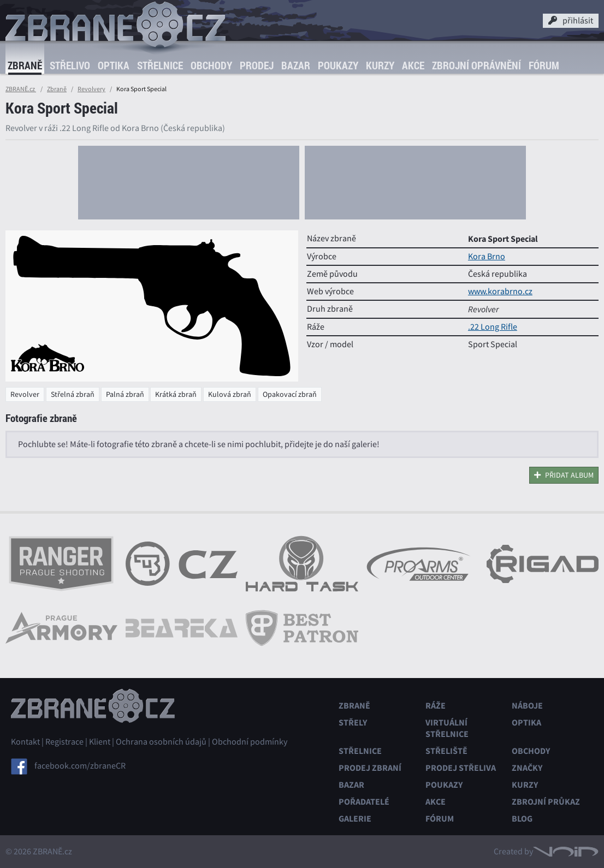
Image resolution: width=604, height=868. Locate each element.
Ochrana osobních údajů (161, 742)
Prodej (257, 66)
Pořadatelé (364, 802)
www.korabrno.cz (500, 292)
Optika (114, 66)
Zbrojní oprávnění (476, 66)
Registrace (64, 742)
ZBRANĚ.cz (21, 89)
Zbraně (25, 66)
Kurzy (380, 66)
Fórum (544, 66)
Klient (100, 742)
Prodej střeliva (461, 768)
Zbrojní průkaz (546, 802)
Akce (413, 66)
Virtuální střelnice (447, 728)
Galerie (355, 819)
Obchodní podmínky (250, 742)
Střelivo (70, 66)
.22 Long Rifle (493, 327)
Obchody (211, 66)
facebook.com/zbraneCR (80, 765)
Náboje (527, 706)
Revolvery (91, 89)
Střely (353, 723)
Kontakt (25, 742)
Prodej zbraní (370, 768)
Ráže (436, 706)
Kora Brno (487, 257)
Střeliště (446, 751)
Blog (522, 819)
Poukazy (338, 66)
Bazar (296, 66)
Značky (527, 768)
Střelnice (160, 66)
